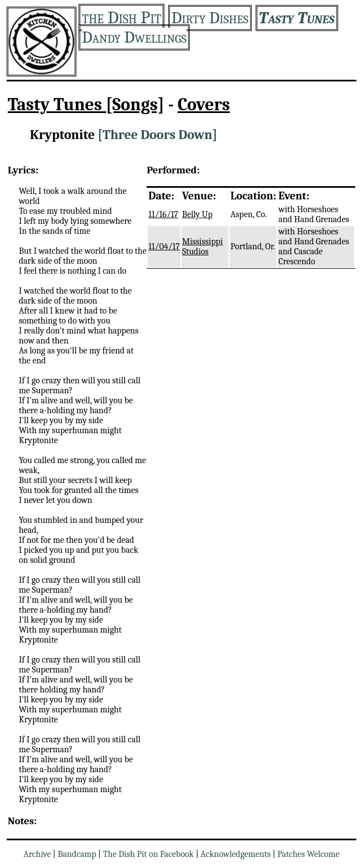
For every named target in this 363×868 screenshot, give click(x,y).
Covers (204, 104)
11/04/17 (164, 246)
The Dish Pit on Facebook (148, 854)
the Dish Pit (121, 17)
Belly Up (197, 214)
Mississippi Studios (203, 246)
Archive (37, 854)
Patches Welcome (308, 854)
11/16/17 (163, 214)
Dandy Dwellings (134, 37)
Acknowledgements (235, 854)
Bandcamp (77, 854)
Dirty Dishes (210, 18)
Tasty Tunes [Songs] (86, 104)
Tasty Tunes (297, 18)
